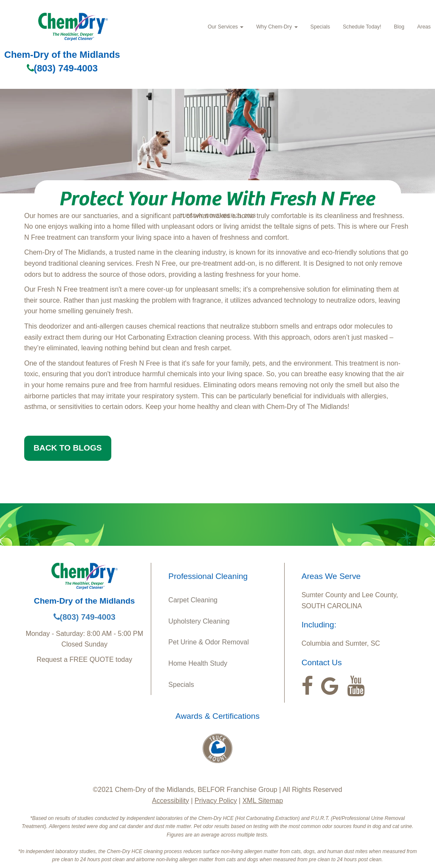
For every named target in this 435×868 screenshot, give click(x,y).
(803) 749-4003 (62, 68)
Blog (399, 27)
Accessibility (171, 801)
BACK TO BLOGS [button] (68, 448)
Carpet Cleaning (193, 600)
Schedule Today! (362, 27)
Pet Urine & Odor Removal (208, 642)
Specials (320, 27)
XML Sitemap (263, 801)
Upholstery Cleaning (199, 621)
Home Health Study (198, 663)
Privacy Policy (216, 801)
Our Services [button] (226, 27)
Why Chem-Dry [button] (277, 27)
